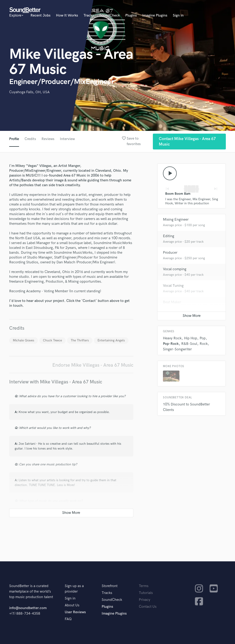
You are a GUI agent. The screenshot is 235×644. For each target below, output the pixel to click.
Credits (30, 139)
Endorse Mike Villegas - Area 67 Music (93, 365)
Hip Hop (191, 338)
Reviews (48, 139)
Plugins (131, 15)
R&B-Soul (189, 344)
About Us (72, 605)
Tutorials (146, 593)
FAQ (68, 619)
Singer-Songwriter (177, 349)
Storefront (110, 586)
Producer (170, 253)
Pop (203, 338)
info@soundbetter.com (28, 608)
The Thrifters (80, 340)
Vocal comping (175, 269)
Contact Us (148, 607)
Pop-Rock (171, 344)
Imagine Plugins (155, 15)
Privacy (145, 600)
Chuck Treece (52, 340)
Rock (204, 344)
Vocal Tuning (173, 286)
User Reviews (75, 612)
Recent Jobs (41, 15)
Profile (14, 139)
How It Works (67, 15)
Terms (144, 586)
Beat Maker (172, 302)
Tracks (89, 15)
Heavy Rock (172, 338)
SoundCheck (110, 15)
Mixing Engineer (176, 220)
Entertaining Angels (111, 340)
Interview (67, 139)
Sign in (178, 15)
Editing (169, 236)
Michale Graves (24, 340)
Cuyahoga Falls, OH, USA (29, 92)
